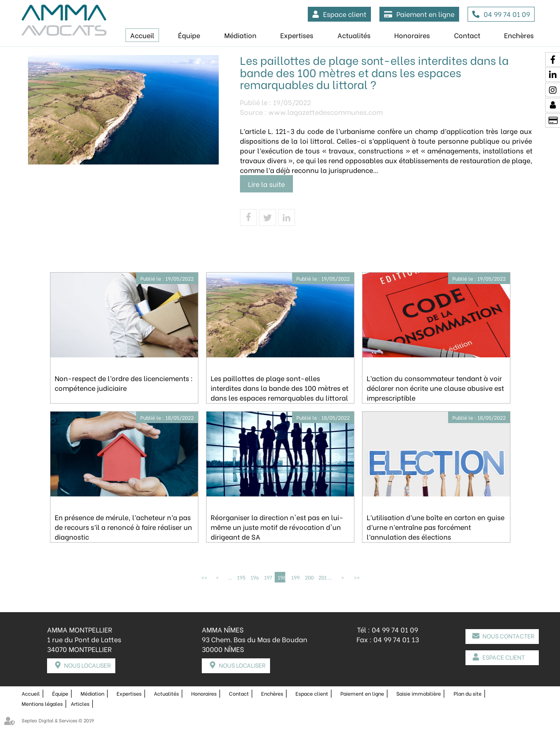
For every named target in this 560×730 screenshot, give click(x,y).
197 (268, 577)
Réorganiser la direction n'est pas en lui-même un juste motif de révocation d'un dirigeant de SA (277, 527)
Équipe (189, 35)
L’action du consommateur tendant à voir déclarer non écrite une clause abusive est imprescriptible (435, 388)
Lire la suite (266, 184)
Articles (80, 703)
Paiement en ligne (425, 14)
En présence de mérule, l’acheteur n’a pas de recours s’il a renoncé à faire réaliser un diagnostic (123, 527)
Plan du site (468, 693)
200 (309, 577)
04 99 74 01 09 (507, 14)
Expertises (297, 35)
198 (281, 577)
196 (254, 577)
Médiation (240, 35)
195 (241, 577)
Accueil (142, 35)
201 (322, 577)
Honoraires (412, 35)
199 (295, 577)
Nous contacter (508, 636)
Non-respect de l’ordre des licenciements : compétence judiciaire (124, 383)
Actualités (354, 35)
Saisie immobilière (419, 693)
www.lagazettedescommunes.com (326, 112)
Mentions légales (42, 703)
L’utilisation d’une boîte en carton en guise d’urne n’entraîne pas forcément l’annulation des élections (436, 527)
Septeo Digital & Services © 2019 (58, 720)
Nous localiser (87, 665)
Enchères (519, 35)
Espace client (345, 14)
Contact (467, 35)
